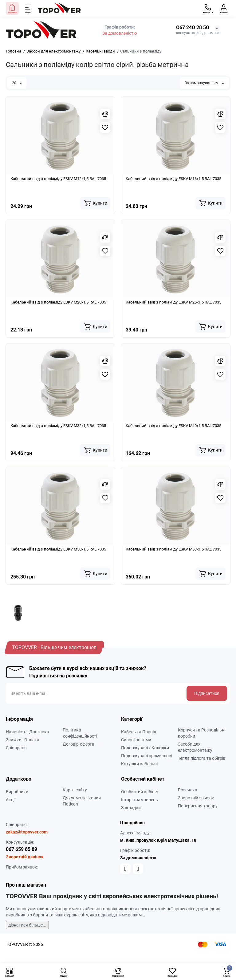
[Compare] (105, 114)
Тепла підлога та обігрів (202, 758)
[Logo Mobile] (59, 8)
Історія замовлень (140, 800)
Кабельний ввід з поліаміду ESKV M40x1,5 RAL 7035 (173, 426)
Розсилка (188, 790)
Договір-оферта (79, 744)
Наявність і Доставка (28, 732)
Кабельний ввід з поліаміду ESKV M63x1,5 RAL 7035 (173, 549)
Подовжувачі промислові (147, 756)
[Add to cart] (95, 203)
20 (17, 83)
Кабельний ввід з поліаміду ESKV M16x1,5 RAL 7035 (173, 179)
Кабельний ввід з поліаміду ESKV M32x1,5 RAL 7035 (58, 426)
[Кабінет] (224, 8)
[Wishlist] (105, 127)
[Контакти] (208, 8)
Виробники (17, 792)
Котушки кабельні (139, 764)
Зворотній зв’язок (196, 798)
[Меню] (29, 8)
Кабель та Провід (139, 732)
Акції (11, 800)
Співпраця (16, 748)
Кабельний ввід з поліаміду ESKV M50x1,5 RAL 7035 (58, 549)
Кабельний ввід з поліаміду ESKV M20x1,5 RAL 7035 (58, 302)
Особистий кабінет (140, 792)
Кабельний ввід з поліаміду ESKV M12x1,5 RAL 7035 (58, 179)
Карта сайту (75, 790)
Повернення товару (198, 806)
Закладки (131, 808)
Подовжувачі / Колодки (145, 748)
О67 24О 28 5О (193, 27)
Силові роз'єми (136, 740)
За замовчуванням (204, 83)
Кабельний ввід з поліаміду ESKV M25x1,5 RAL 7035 (173, 302)
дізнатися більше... (27, 925)
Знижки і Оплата (23, 740)
